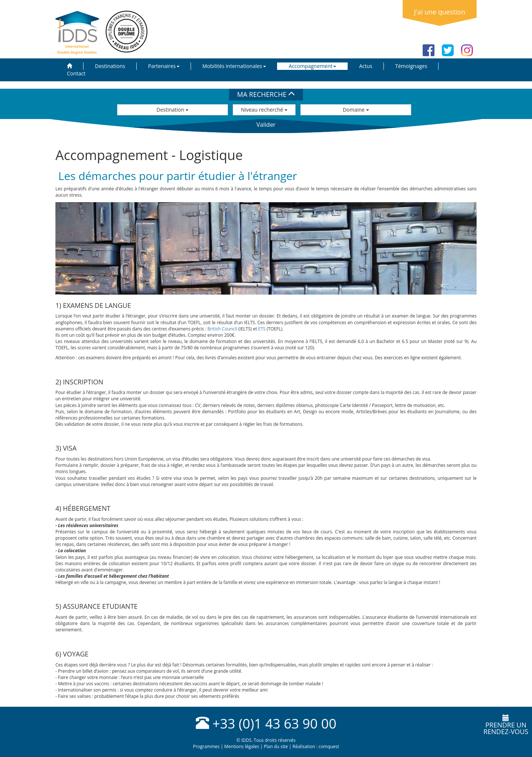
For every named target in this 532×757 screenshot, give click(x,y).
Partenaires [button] (164, 66)
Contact (76, 73)
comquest (329, 746)
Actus (366, 66)
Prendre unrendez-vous (506, 725)
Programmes (206, 746)
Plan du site (276, 746)
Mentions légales (242, 746)
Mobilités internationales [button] (234, 66)
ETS (262, 329)
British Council (222, 329)
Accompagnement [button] (313, 66)
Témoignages (411, 66)
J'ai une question (440, 12)
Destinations (110, 66)
